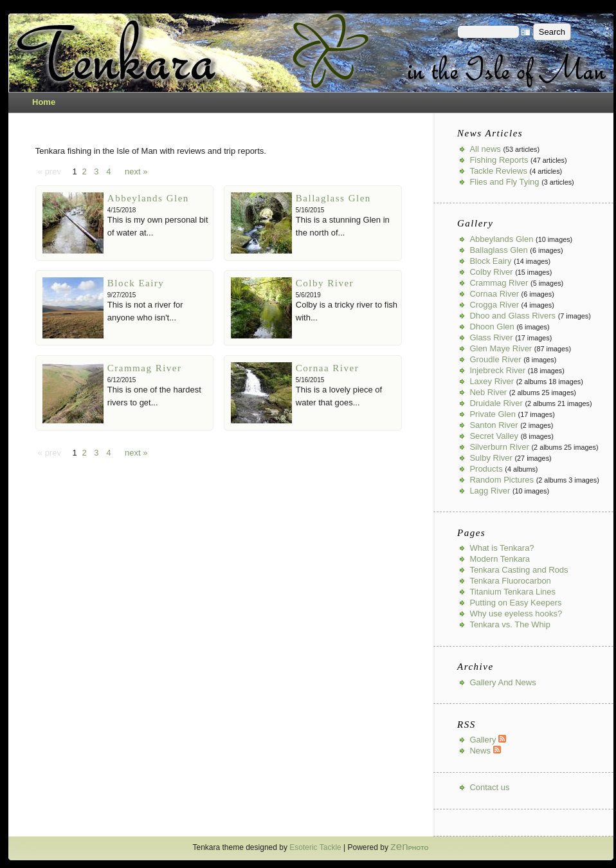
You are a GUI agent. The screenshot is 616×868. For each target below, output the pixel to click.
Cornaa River (327, 368)
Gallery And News (503, 682)
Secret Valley (494, 436)
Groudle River (495, 359)
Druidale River (496, 403)
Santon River (494, 425)
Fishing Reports (499, 160)
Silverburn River (499, 447)
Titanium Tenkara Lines (512, 592)
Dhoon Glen (492, 327)
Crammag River (145, 368)
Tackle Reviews (498, 171)
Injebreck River (497, 370)
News (485, 751)
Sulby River (491, 458)
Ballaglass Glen (333, 198)
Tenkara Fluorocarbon (510, 581)
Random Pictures (502, 480)
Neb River (488, 392)
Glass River (491, 337)
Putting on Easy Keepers (515, 603)
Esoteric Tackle (315, 847)
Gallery (488, 740)
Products (486, 469)
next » (136, 171)
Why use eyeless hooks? (516, 614)
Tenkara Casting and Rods (519, 570)
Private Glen (493, 414)
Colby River (325, 283)
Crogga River (494, 305)
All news (485, 149)
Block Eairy (136, 283)
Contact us (489, 787)
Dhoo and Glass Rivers (512, 316)
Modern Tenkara (500, 559)
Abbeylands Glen (148, 198)
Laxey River (492, 381)
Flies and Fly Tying (504, 182)
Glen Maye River (501, 348)
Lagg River (490, 491)
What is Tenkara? (502, 548)
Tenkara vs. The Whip (510, 624)
